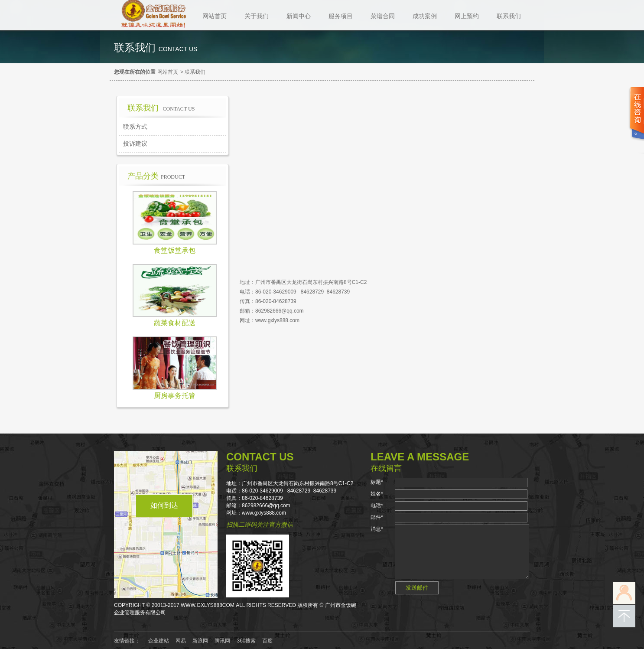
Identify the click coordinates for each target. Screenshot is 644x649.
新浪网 (200, 641)
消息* (377, 529)
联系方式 (135, 127)
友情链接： (127, 641)
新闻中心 (299, 16)
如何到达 (164, 505)
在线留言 (386, 468)
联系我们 (509, 16)
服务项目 (341, 16)
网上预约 (467, 16)
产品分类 (156, 176)
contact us (178, 49)
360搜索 (246, 641)
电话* (377, 506)
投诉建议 (135, 143)
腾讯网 (222, 641)
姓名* (377, 494)
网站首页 (215, 16)
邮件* (377, 517)
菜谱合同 (383, 16)
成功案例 (425, 16)
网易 (181, 641)
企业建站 (159, 641)
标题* (377, 482)
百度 (267, 641)
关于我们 (257, 16)
